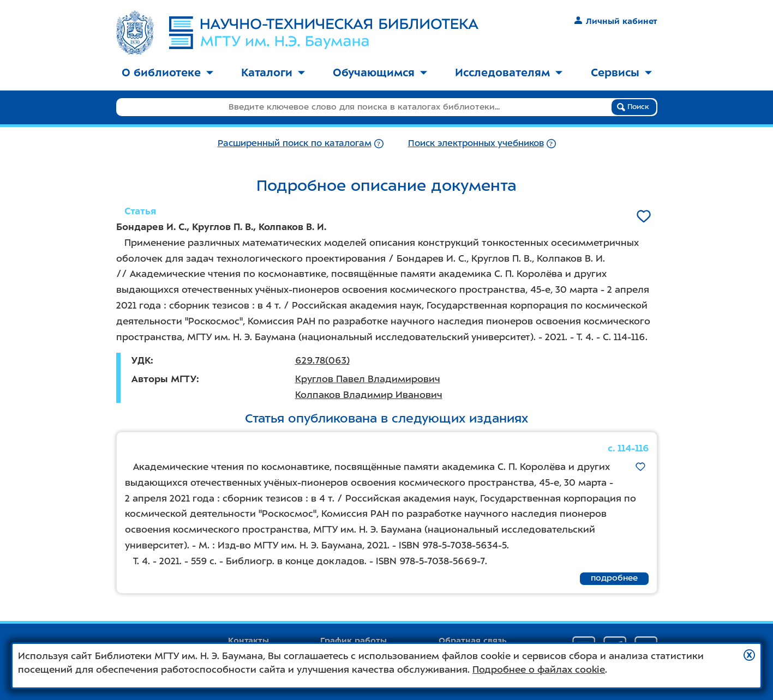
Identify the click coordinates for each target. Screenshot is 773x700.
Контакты (248, 641)
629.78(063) (322, 360)
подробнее (614, 578)
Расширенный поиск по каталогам (295, 143)
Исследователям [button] (509, 73)
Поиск (633, 107)
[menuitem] (167, 73)
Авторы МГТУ (164, 379)
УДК (141, 360)
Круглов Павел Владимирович (368, 379)
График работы (353, 641)
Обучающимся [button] (380, 73)
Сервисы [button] (621, 73)
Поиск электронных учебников (476, 143)
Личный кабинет (616, 21)
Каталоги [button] (273, 73)
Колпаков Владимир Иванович (369, 395)
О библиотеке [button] (167, 73)
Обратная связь (473, 641)
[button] (749, 655)
